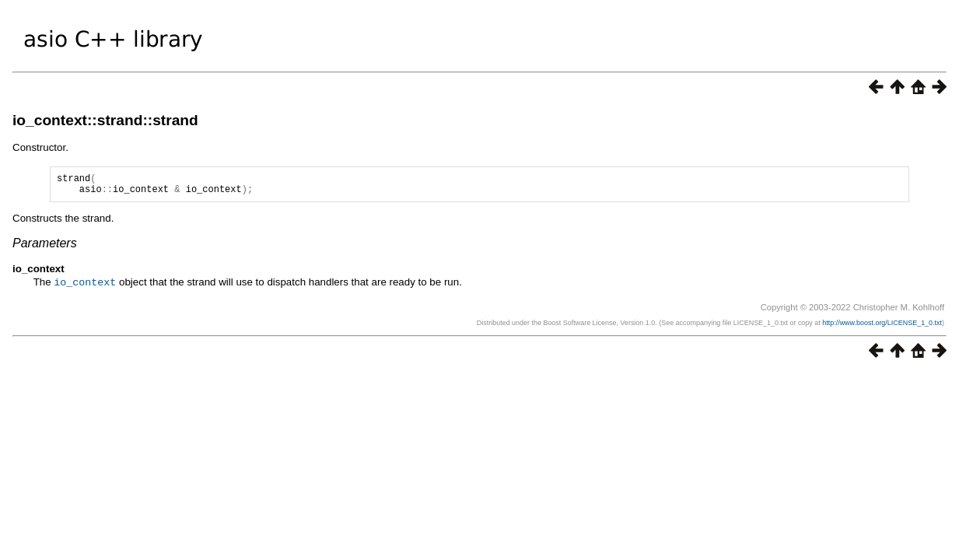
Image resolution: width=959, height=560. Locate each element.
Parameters (45, 248)
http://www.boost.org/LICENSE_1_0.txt (882, 327)
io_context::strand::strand (105, 120)
